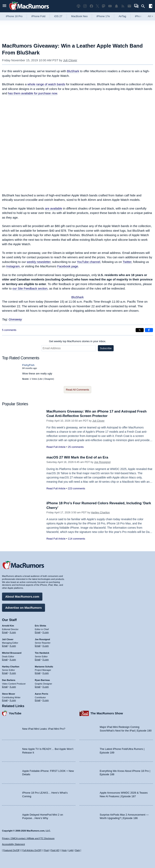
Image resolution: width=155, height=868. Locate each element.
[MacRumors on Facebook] (91, 6)
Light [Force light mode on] (71, 850)
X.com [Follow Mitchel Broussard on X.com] (13, 660)
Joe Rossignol (102, 462)
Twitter (127, 262)
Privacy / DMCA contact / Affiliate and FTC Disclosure (28, 838)
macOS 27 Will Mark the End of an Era (77, 457)
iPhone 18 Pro (14, 16)
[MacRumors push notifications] (116, 6)
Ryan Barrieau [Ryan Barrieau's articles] (42, 680)
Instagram (13, 266)
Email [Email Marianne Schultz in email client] (38, 673)
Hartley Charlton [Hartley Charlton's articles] (11, 667)
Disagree (49, 379)
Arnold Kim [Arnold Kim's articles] (8, 626)
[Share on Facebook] (149, 330)
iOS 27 (58, 16)
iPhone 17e (103, 16)
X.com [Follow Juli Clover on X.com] (13, 646)
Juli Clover (70, 60)
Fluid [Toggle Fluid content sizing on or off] (46, 850)
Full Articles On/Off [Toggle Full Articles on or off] (32, 850)
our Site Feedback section (30, 288)
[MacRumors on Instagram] (85, 6)
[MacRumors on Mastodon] (104, 6)
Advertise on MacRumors (24, 608)
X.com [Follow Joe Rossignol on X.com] (46, 646)
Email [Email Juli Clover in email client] (5, 646)
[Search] (144, 6)
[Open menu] (4, 6)
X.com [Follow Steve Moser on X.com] (13, 700)
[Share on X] (140, 330)
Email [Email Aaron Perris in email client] (38, 700)
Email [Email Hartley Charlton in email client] (5, 673)
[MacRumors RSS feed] (123, 6)
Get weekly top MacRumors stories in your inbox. (78, 341)
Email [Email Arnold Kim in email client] (5, 632)
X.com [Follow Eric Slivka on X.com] (46, 632)
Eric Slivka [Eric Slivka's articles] (41, 626)
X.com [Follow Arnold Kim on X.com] (13, 632)
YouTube (15, 713)
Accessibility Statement (13, 844)
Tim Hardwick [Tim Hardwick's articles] (42, 653)
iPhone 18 (141, 16)
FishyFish (28, 365)
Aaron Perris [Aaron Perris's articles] (42, 694)
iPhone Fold (38, 16)
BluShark (73, 71)
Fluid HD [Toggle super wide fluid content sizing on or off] (55, 850)
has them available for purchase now (32, 93)
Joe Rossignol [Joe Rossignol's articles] (42, 639)
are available (54, 208)
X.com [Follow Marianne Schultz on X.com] (46, 673)
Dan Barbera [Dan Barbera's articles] (9, 680)
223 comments (76, 488)
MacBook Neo (80, 16)
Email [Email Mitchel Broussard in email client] (5, 660)
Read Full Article (56, 447)
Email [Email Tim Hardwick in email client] (38, 660)
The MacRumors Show (107, 713)
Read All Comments (78, 390)
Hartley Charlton (100, 512)
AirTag (122, 16)
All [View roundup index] (150, 16)
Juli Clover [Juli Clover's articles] (8, 639)
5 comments (9, 330)
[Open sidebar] (151, 7)
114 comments (76, 539)
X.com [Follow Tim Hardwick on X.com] (46, 660)
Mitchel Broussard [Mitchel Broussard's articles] (12, 653)
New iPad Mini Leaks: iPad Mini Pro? (44, 729)
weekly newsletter (39, 262)
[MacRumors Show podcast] (79, 6)
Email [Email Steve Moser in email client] (5, 700)
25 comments (76, 447)
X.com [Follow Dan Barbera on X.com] (13, 687)
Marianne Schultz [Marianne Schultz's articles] (44, 667)
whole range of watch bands (46, 84)
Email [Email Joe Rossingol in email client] (38, 646)
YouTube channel (89, 262)
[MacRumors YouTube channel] (110, 6)
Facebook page (68, 266)
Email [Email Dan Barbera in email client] (5, 687)
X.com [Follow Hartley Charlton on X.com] (13, 673)
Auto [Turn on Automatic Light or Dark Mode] (64, 850)
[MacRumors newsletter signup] (129, 6)
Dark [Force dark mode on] (77, 850)
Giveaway (15, 319)
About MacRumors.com (22, 597)
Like (41, 379)
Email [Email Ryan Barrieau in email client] (38, 687)
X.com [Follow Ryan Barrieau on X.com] (46, 687)
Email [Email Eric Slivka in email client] (38, 632)
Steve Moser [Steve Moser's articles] (9, 694)
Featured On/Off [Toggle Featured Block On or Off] (11, 850)
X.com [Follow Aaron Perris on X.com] (46, 700)
